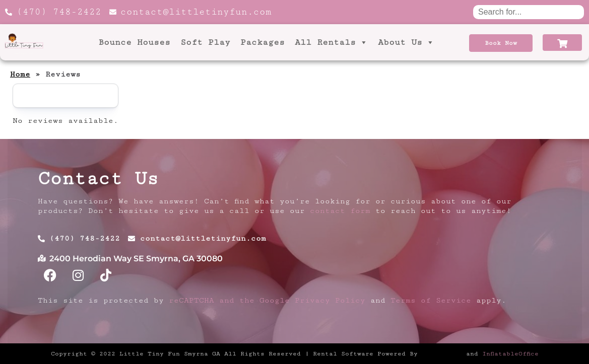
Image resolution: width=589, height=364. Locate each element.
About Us (406, 42)
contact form (340, 211)
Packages (263, 42)
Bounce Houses (134, 42)
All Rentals (331, 42)
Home (20, 74)
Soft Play (205, 42)
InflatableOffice (510, 353)
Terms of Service (431, 300)
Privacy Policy (330, 300)
